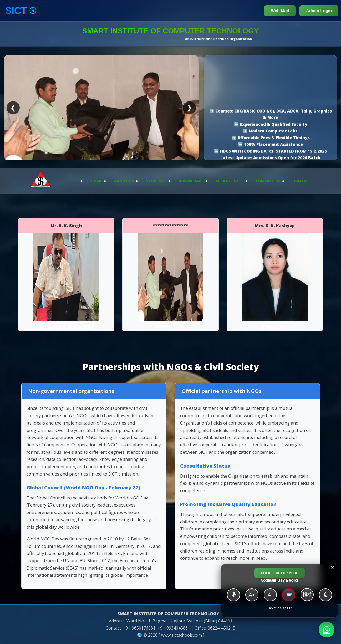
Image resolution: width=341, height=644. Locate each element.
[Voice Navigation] (233, 595)
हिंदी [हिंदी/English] (307, 595)
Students (156, 181)
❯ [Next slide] (189, 108)
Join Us (300, 181)
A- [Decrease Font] (270, 595)
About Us (124, 181)
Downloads (191, 181)
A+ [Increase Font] (252, 595)
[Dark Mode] (325, 595)
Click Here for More (279, 573)
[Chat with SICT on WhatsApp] (327, 630)
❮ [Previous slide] (13, 108)
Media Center (230, 181)
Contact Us (268, 181)
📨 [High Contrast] (289, 595)
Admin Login (319, 11)
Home (96, 181)
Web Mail (280, 11)
